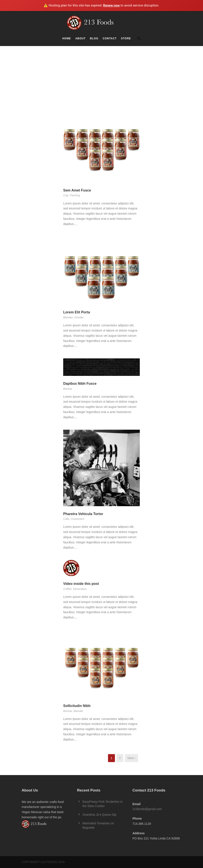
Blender (68, 317)
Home (67, 38)
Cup (66, 195)
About (81, 38)
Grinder (79, 317)
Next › (131, 758)
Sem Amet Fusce (77, 190)
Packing (75, 195)
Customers (78, 519)
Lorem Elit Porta (77, 312)
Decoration (80, 589)
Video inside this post (81, 584)
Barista (68, 389)
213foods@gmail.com (147, 809)
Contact (110, 38)
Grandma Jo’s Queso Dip (99, 815)
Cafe (66, 519)
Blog (94, 38)
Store (126, 38)
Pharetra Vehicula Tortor (83, 514)
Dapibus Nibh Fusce (80, 384)
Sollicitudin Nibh (77, 706)
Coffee (67, 589)
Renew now (111, 5)
